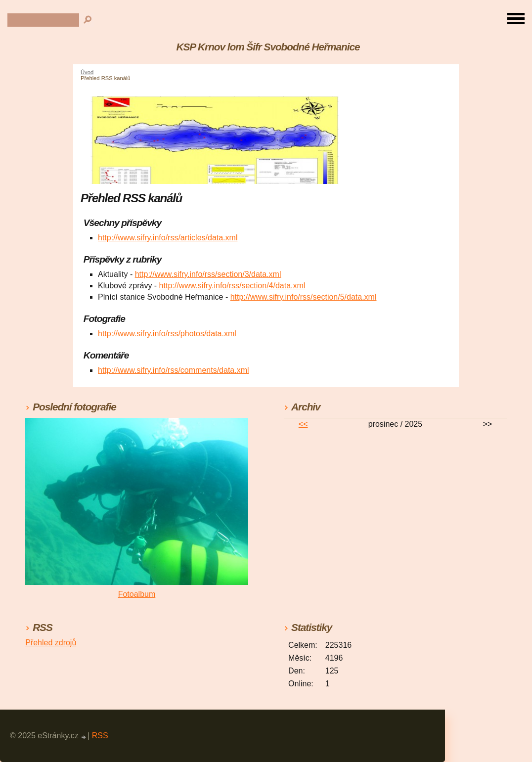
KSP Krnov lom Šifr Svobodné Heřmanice (268, 47)
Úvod (87, 72)
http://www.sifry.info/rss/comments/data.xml (174, 370)
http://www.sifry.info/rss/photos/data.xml (167, 334)
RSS (100, 736)
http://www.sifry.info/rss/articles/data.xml (168, 238)
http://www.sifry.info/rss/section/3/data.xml (208, 274)
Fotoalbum (137, 594)
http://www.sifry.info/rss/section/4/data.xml (232, 286)
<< (303, 424)
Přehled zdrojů (51, 643)
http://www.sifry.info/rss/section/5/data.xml (304, 297)
